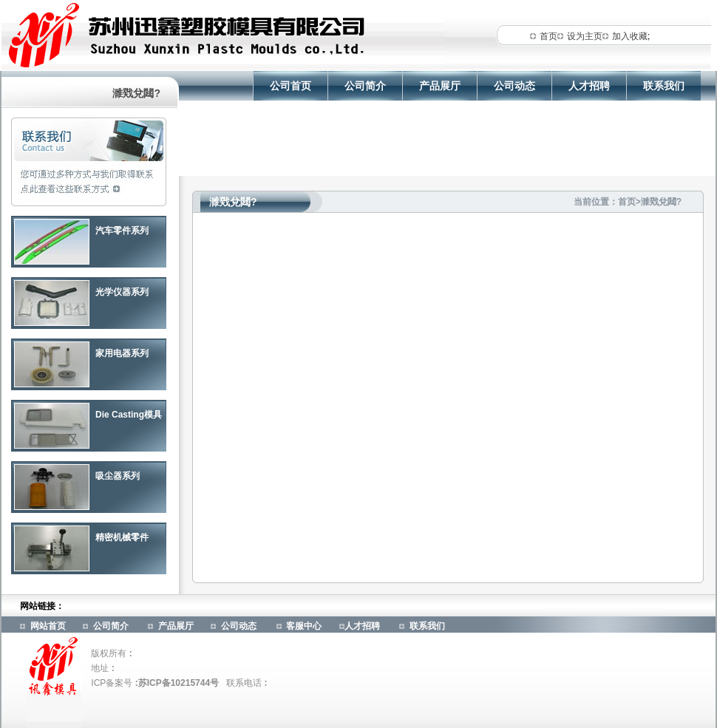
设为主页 (585, 36)
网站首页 (48, 626)
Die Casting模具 (129, 415)
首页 (548, 36)
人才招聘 (589, 86)
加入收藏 (630, 36)
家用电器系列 (122, 353)
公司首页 (290, 86)
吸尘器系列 (118, 476)
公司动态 (514, 86)
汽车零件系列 (122, 231)
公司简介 (365, 86)
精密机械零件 (122, 537)
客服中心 (304, 626)
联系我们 (664, 86)
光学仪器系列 (122, 292)
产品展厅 (440, 86)
